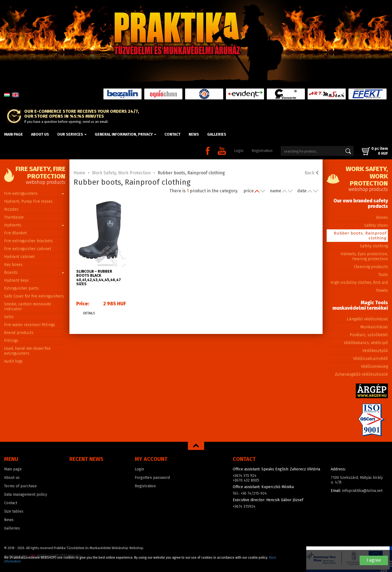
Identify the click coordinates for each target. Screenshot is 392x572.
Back (312, 173)
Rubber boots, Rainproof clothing (360, 236)
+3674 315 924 (245, 476)
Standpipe (14, 217)
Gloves (382, 217)
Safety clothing (374, 246)
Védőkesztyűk (375, 351)
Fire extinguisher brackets (28, 241)
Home (79, 173)
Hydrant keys (16, 280)
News (194, 134)
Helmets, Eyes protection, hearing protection (364, 256)
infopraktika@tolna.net (362, 491)
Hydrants (34, 225)
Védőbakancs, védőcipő (366, 343)
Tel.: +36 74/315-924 (250, 493)
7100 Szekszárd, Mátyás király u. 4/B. (357, 480)
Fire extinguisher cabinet (28, 249)
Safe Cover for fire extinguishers (34, 296)
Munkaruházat (374, 327)
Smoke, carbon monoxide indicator (28, 306)
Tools (383, 275)
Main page (13, 134)
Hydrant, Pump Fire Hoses (28, 201)
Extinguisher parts (21, 288)
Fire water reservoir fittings (30, 325)
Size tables (14, 511)
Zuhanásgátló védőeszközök (361, 374)
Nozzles (11, 209)
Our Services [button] (72, 134)
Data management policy (26, 495)
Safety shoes (376, 225)
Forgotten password (152, 478)
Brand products (19, 333)
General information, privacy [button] (125, 134)
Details (89, 313)
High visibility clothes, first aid (359, 282)
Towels (382, 290)
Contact (172, 134)
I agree (374, 560)
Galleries (217, 134)
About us (40, 134)
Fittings (11, 340)
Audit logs (13, 361)
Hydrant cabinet (19, 257)
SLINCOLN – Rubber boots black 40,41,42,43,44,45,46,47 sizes (99, 278)
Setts (9, 317)
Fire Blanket (16, 233)
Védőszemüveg (374, 366)
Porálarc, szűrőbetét (369, 335)
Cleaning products (371, 267)
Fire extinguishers (34, 193)
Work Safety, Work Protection (121, 173)
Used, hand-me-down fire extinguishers (27, 351)
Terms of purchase (20, 486)
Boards (34, 272)
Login (239, 151)
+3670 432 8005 (246, 480)
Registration (262, 151)
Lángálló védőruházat (367, 319)
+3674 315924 (244, 506)
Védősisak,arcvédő (370, 358)
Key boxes (13, 264)
